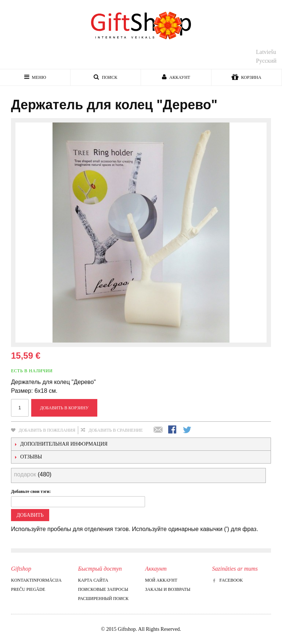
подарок (25, 474)
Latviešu (266, 52)
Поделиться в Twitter (188, 430)
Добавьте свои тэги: (31, 491)
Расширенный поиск (103, 599)
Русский (266, 61)
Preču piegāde (28, 589)
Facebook (228, 580)
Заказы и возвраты (168, 589)
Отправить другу (158, 430)
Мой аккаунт (161, 580)
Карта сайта (93, 580)
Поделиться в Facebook (173, 430)
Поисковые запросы (103, 589)
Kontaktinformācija (36, 580)
